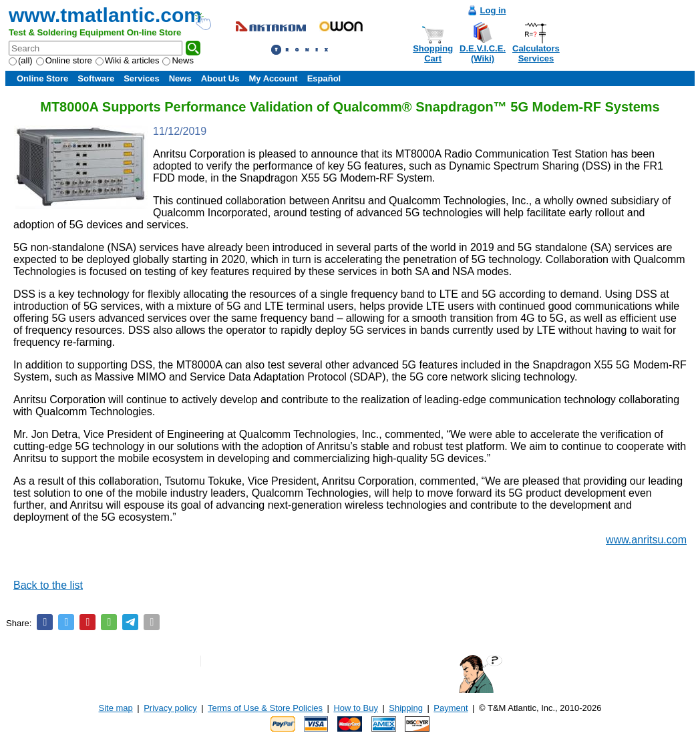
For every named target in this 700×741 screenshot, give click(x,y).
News (178, 60)
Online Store (42, 78)
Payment (451, 708)
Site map (116, 708)
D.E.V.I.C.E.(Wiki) (483, 53)
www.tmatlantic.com (105, 15)
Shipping (406, 708)
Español (324, 78)
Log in (493, 10)
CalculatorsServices (536, 53)
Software (96, 78)
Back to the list (48, 585)
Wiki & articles (128, 60)
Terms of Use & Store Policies (265, 708)
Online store (64, 60)
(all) (21, 60)
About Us (220, 78)
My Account (273, 78)
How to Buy (355, 708)
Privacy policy (170, 708)
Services (142, 78)
